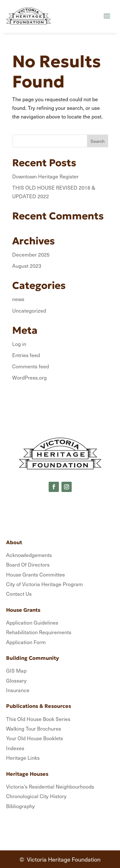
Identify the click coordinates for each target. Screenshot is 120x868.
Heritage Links (23, 757)
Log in (19, 344)
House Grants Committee (36, 574)
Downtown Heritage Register (45, 176)
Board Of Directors (28, 564)
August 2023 (27, 266)
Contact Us (19, 594)
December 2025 (31, 254)
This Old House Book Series (38, 719)
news (18, 299)
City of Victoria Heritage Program (44, 584)
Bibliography (20, 806)
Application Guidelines (32, 622)
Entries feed (26, 355)
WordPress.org (29, 377)
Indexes (15, 748)
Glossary (16, 680)
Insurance (18, 690)
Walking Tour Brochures (34, 728)
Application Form (26, 642)
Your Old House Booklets (35, 738)
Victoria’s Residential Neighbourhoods (50, 786)
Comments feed (31, 366)
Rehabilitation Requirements (39, 632)
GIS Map (16, 670)
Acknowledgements (29, 555)
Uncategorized (29, 310)
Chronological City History (36, 796)
